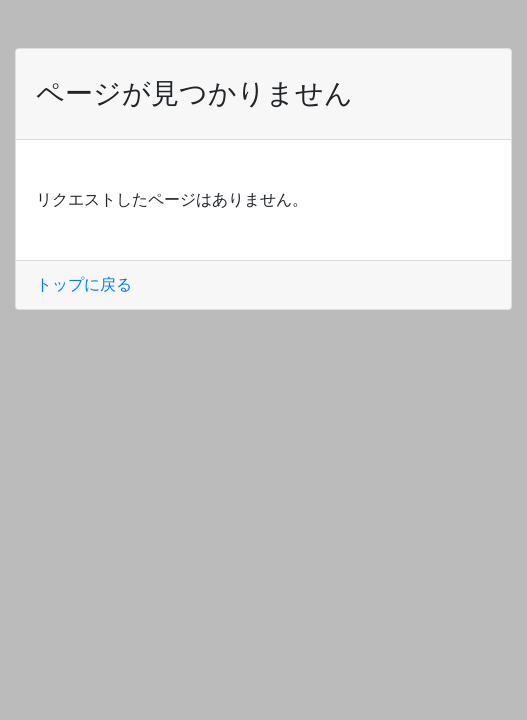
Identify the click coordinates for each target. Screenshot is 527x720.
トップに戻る (84, 284)
